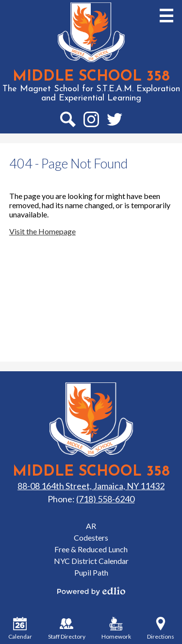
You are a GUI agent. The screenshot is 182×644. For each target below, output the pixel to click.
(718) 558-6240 (105, 499)
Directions (161, 628)
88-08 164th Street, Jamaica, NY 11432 (91, 486)
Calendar (20, 628)
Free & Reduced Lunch (91, 549)
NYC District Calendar (91, 561)
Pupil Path (91, 572)
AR (91, 526)
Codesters (91, 537)
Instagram (91, 121)
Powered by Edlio (91, 591)
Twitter (115, 121)
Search (67, 121)
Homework (116, 628)
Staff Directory (67, 628)
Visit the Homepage (42, 231)
